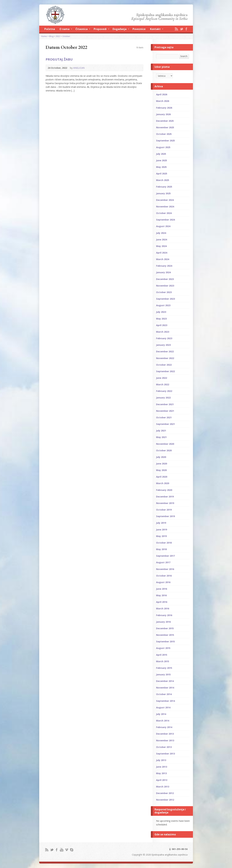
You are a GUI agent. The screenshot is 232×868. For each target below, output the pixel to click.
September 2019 (165, 516)
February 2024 (164, 266)
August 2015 (163, 648)
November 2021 (165, 411)
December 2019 (165, 497)
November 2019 (165, 503)
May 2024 (161, 246)
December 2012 (165, 793)
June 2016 (162, 589)
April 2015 (162, 655)
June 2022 (162, 378)
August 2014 (163, 707)
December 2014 (165, 681)
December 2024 (165, 200)
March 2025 (163, 180)
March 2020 (163, 483)
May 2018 (161, 549)
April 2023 (162, 325)
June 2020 (162, 464)
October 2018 (164, 543)
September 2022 (165, 371)
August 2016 (163, 582)
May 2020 (161, 470)
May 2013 (161, 773)
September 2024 (165, 220)
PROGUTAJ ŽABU (59, 59)
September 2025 (165, 141)
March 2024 (163, 259)
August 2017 (163, 562)
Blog (51, 36)
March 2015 (163, 661)
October (66, 36)
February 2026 (164, 108)
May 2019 (161, 536)
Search (184, 56)
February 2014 (164, 727)
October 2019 (164, 510)
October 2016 (164, 576)
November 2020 (165, 444)
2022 (58, 36)
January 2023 (163, 345)
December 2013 (165, 734)
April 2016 (162, 602)
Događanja (121, 29)
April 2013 (162, 780)
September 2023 (165, 299)
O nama (66, 29)
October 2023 (164, 292)
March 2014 (163, 721)
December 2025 (165, 121)
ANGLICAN (79, 68)
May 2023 (161, 319)
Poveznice (139, 29)
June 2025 (162, 160)
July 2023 (161, 312)
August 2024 (163, 226)
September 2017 (165, 556)
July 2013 (161, 760)
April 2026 (162, 94)
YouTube (62, 850)
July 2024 (161, 233)
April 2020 (162, 477)
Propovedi (102, 29)
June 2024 (162, 240)
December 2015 (165, 628)
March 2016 (163, 608)
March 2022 (163, 384)
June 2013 (162, 767)
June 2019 (162, 530)
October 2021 (164, 417)
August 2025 (163, 147)
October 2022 (164, 365)
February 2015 (164, 668)
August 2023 (163, 305)
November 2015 (165, 635)
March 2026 (163, 101)
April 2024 (162, 253)
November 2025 (165, 127)
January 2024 (163, 272)
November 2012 (165, 800)
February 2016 (164, 615)
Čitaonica (83, 29)
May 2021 (161, 437)
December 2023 (165, 279)
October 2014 (164, 694)
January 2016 (163, 622)
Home (44, 36)
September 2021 (165, 424)
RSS (176, 29)
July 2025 (161, 154)
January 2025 (163, 193)
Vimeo (67, 850)
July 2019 (161, 523)
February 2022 (164, 391)
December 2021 (165, 404)
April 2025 (162, 174)
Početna (50, 29)
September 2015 (165, 641)
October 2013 (164, 747)
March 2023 (163, 332)
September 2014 (165, 701)
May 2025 (161, 167)
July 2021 (161, 431)
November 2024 (165, 207)
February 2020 (164, 490)
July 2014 (161, 714)
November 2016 (165, 569)
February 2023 (164, 338)
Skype (71, 850)
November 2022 (165, 358)
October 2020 (164, 450)
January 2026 (163, 114)
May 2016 (161, 595)
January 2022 (163, 398)
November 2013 (165, 740)
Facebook (186, 29)
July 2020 (161, 457)
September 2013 (165, 754)
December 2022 (165, 351)
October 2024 (164, 213)
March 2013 (163, 787)
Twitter (181, 29)
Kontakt (157, 29)
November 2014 (165, 688)
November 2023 (165, 286)
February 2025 (164, 187)
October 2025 (164, 134)
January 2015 (163, 674)
